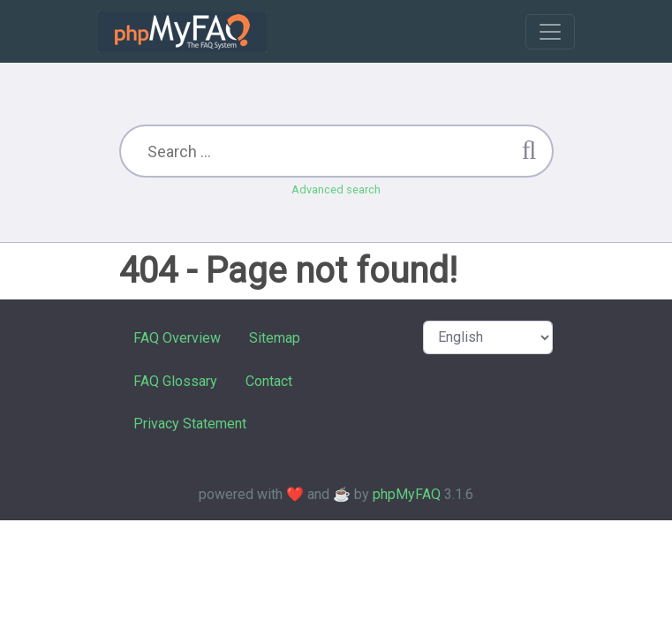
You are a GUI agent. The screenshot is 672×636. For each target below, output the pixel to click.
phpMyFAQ (407, 494)
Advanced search (336, 189)
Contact (269, 381)
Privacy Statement (190, 424)
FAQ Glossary (175, 381)
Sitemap (275, 338)
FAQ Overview (177, 338)
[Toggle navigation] (550, 32)
